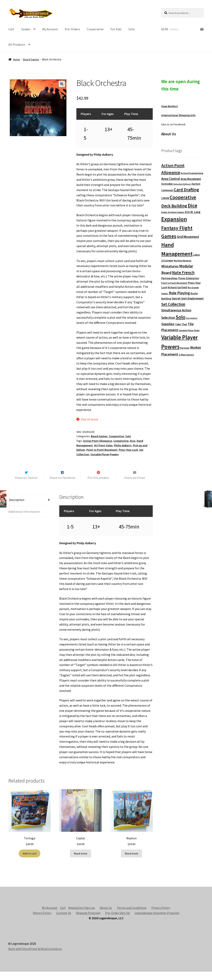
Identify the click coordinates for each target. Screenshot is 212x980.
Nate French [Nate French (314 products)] (183, 272)
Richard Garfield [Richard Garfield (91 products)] (177, 287)
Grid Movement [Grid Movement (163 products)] (188, 237)
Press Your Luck (128, 450)
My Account (50, 29)
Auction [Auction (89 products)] (196, 184)
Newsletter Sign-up (82, 916)
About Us (106, 916)
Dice (133, 441)
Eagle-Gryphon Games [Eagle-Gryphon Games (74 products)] (173, 212)
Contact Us (64, 921)
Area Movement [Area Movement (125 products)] (191, 179)
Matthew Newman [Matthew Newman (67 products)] (183, 261)
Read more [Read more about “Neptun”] (131, 862)
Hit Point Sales (103, 445)
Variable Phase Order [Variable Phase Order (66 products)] (189, 330)
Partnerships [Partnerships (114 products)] (169, 278)
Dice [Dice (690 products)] (193, 205)
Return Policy (42, 921)
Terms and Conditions (132, 916)
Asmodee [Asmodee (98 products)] (167, 184)
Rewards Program (88, 921)
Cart (11, 29)
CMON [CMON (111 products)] (165, 198)
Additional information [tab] (24, 520)
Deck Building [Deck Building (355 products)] (174, 206)
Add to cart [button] (30, 862)
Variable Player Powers (105, 454)
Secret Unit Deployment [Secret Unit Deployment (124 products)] (188, 298)
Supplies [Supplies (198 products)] (168, 324)
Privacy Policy (161, 916)
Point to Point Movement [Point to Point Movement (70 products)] (174, 283)
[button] (62, 84)
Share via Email (135, 486)
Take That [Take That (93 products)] (181, 324)
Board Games (31, 59)
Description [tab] (16, 508)
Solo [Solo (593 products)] (180, 317)
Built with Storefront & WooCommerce (35, 957)
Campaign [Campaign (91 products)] (167, 190)
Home (16, 59)
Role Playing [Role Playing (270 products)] (179, 293)
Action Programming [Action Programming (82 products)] (192, 173)
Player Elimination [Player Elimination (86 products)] (189, 278)
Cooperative (95, 29)
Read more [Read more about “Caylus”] (81, 862)
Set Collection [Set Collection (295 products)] (173, 304)
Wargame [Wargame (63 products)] (185, 348)
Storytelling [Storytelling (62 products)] (192, 318)
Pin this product (98, 486)
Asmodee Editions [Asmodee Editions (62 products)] (182, 184)
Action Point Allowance (98, 441)
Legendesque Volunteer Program (157, 921)
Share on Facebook (62, 486)
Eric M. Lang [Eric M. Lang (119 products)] (193, 212)
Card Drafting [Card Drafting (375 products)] (186, 190)
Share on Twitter (26, 486)
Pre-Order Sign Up (118, 921)
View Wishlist (170, 106)
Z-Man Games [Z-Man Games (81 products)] (186, 355)
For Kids (116, 29)
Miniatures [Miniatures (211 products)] (170, 266)
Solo (132, 29)
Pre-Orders (72, 29)
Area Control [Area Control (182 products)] (171, 179)
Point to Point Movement (102, 450)
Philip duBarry (123, 445)
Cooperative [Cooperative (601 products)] (183, 197)
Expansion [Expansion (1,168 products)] (174, 219)
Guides (26, 29)
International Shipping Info (178, 115)
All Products (17, 44)
